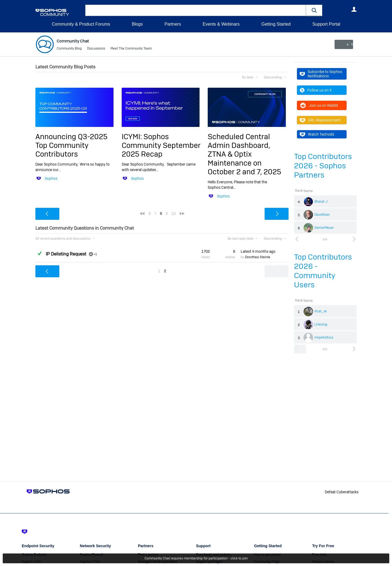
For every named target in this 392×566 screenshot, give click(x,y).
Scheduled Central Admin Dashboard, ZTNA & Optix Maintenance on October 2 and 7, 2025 (244, 154)
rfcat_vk (321, 311)
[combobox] (196, 10)
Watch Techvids (317, 134)
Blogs (137, 24)
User (354, 9)
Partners (173, 24)
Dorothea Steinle (258, 257)
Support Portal (326, 24)
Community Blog (69, 49)
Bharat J (321, 202)
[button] (314, 10)
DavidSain (322, 215)
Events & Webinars (221, 24)
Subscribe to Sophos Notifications (321, 74)
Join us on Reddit (319, 105)
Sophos (51, 178)
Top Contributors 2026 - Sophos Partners (323, 166)
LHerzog (321, 324)
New (344, 44)
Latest (258, 251)
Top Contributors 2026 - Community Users (323, 271)
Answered (39, 253)
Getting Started (276, 24)
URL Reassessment (320, 120)
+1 (95, 254)
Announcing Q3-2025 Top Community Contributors (71, 145)
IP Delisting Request (66, 254)
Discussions (96, 49)
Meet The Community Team (131, 49)
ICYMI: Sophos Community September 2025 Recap (161, 145)
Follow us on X (316, 90)
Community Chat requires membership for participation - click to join (196, 558)
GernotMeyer (324, 228)
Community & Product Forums (81, 24)
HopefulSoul (324, 337)
